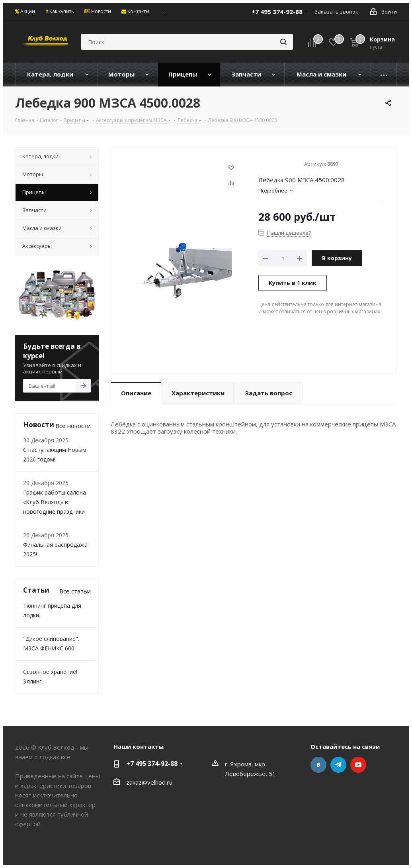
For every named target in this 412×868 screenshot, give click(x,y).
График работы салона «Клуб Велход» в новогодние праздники (55, 502)
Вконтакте (318, 765)
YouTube (358, 765)
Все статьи (75, 591)
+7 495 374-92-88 (277, 12)
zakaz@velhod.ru (149, 782)
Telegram (338, 765)
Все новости (73, 426)
